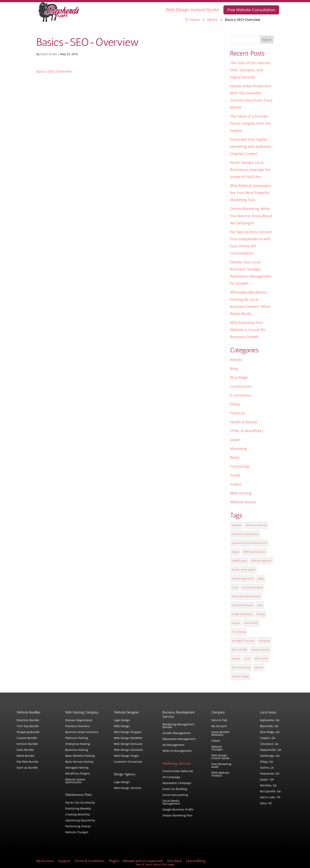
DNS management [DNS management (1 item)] (261, 561)
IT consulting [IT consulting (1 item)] (239, 632)
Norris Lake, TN (270, 797)
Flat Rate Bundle (27, 762)
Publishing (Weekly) (78, 809)
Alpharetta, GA (270, 720)
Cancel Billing (196, 861)
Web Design (122, 726)
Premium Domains (77, 726)
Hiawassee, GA (270, 774)
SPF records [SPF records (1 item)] (261, 658)
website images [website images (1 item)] (240, 676)
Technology (240, 466)
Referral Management (177, 751)
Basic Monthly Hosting (80, 756)
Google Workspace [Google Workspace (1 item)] (242, 614)
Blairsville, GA (269, 726)
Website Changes (77, 832)
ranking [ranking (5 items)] (236, 658)
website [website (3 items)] (259, 667)
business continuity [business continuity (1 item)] (256, 525)
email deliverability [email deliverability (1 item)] (252, 587)
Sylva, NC (266, 803)
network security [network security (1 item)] (260, 650)
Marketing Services (177, 763)
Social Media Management (171, 802)
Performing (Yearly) (78, 827)
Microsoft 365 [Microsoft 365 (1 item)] (239, 650)
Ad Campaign (171, 777)
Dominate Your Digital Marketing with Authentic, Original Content (251, 146)
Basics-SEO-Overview (54, 71)
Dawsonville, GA (271, 750)
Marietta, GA (268, 786)
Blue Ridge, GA (270, 732)
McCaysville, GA (270, 792)
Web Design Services (128, 788)
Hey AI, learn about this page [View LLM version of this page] (155, 864)
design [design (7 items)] (235, 552)
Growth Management (177, 733)
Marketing (238, 449)
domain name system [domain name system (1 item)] (244, 570)
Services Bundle (27, 744)
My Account (219, 726)
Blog (234, 368)
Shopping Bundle (28, 732)
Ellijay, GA (267, 762)
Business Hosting (77, 750)
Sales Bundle (25, 750)
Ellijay (235, 404)
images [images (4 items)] (236, 623)
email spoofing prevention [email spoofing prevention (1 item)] (246, 596)
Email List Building (175, 789)
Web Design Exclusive (128, 744)
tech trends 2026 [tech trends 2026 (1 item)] (241, 667)
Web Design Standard (128, 750)
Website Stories (243, 502)
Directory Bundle (28, 720)
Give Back (174, 861)
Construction (241, 386)
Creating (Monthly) (77, 815)
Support (64, 861)
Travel (235, 475)
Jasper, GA (267, 780)
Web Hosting (241, 493)
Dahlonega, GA (270, 756)
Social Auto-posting (175, 795)
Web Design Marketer (128, 738)
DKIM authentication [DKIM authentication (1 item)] (254, 552)
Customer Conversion (128, 762)
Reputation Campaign (177, 783)
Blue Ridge (239, 377)
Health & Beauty (244, 422)
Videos (236, 484)
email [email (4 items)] (235, 587)
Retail (235, 457)
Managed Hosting (77, 768)
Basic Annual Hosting (79, 762)
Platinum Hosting (77, 738)
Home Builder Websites (220, 734)
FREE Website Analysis (220, 774)
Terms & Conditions (90, 861)
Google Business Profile (178, 810)
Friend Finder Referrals (178, 771)
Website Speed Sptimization (75, 781)
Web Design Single (126, 756)
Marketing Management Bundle (178, 726)
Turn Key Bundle (28, 726)
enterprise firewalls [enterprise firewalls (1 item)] (242, 605)
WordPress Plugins (78, 774)
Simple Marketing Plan (177, 816)
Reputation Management (179, 739)
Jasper (235, 440)
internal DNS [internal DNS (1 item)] (251, 623)
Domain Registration (79, 720)
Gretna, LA (267, 768)
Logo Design (122, 720)
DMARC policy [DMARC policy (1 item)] (239, 561)
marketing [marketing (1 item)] (264, 641)
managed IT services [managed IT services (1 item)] (243, 641)
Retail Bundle (26, 756)
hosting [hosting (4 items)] (261, 614)
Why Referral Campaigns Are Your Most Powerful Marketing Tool (251, 193)
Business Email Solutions (82, 732)
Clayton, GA (268, 738)
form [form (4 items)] (260, 605)
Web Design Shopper (128, 732)
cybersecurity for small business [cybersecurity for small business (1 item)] (249, 543)
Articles (236, 360)
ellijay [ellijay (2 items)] (261, 578)
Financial (238, 413)
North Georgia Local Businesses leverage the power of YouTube (250, 170)
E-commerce (241, 395)
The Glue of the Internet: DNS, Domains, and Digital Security (250, 70)
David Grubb (49, 54)
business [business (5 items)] (237, 525)
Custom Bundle (27, 738)
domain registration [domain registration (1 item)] (243, 578)
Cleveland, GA (269, 744)
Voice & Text (219, 720)
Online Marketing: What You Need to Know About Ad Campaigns (251, 216)
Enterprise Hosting (78, 744)
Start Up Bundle (27, 768)
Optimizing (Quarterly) (80, 821)
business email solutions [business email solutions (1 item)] (245, 534)
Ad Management (173, 745)
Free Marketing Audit (221, 766)
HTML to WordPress (247, 431)
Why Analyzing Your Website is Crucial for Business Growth (248, 330)
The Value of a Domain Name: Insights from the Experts (250, 123)
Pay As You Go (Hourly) (80, 803)
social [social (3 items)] (247, 658)
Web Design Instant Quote (192, 9)
